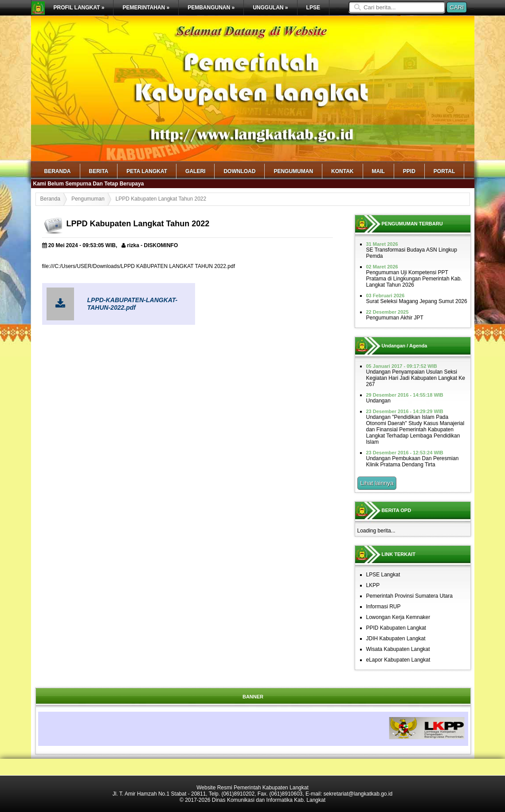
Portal (444, 171)
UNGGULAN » (270, 8)
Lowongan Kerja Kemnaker (398, 617)
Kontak (342, 171)
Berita (99, 171)
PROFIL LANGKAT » (79, 8)
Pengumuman (293, 171)
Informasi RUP (384, 607)
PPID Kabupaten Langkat (396, 628)
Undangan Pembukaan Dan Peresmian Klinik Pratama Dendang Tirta (413, 461)
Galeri (195, 171)
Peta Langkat (147, 171)
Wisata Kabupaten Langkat (398, 649)
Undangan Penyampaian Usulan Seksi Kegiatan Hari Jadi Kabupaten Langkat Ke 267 (416, 378)
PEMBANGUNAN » (211, 8)
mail (378, 171)
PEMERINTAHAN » (146, 8)
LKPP (373, 585)
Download (239, 171)
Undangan (378, 401)
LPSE (313, 8)
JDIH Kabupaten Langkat (396, 639)
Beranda (58, 171)
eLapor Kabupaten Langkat (398, 660)
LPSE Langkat (383, 575)
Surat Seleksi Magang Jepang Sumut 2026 (417, 301)
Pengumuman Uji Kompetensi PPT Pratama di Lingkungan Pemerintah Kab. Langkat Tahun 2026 (414, 279)
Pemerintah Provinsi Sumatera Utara (409, 596)
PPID (409, 171)
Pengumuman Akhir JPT (395, 318)
